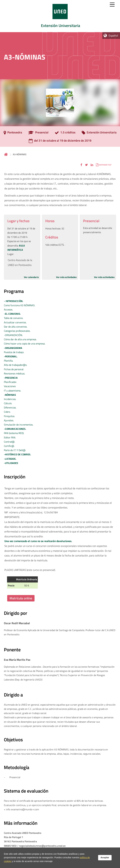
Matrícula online (21, 598)
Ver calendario (31, 277)
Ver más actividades (66, 277)
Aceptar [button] (105, 858)
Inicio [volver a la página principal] (6, 154)
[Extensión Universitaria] (99, 133)
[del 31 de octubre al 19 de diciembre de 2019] (60, 142)
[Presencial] (38, 133)
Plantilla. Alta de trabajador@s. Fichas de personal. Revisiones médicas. (15, 365)
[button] (81, 165)
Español (113, 36)
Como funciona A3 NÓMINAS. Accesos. (20, 305)
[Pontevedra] (13, 133)
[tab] (60, 16)
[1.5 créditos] (65, 133)
